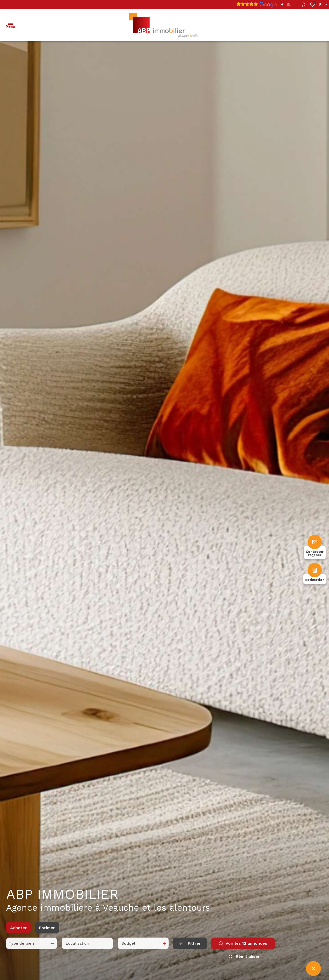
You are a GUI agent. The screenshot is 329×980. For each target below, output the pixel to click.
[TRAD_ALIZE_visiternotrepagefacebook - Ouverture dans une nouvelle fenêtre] (282, 5)
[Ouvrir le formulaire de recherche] (190, 948)
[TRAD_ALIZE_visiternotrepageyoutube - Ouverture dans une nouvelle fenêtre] (289, 5)
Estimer (47, 932)
